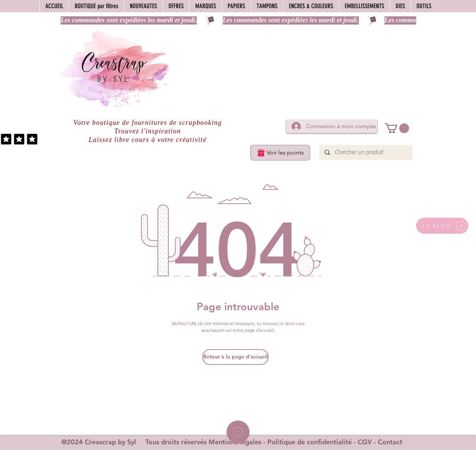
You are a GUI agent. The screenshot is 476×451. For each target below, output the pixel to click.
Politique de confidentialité (310, 442)
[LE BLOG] (442, 226)
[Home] (238, 432)
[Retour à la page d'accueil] (235, 357)
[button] (397, 128)
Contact (390, 442)
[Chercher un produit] (366, 153)
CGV (365, 442)
